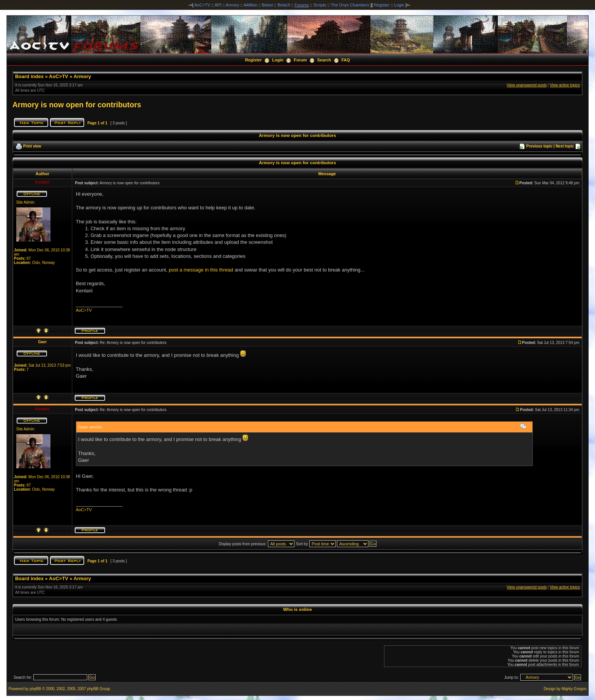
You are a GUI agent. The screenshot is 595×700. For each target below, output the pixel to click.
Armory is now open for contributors (77, 105)
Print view (32, 146)
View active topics (565, 85)
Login (399, 5)
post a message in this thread (201, 270)
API (218, 5)
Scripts (320, 5)
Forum (300, 60)
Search (324, 60)
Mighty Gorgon (574, 689)
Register (382, 5)
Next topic (565, 146)
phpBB (35, 689)
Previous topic (539, 146)
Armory (232, 5)
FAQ (346, 60)
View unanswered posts (527, 85)
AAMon (250, 5)
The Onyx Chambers (350, 5)
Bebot (267, 5)
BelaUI (284, 5)
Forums (301, 5)
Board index (29, 76)
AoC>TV (202, 5)
